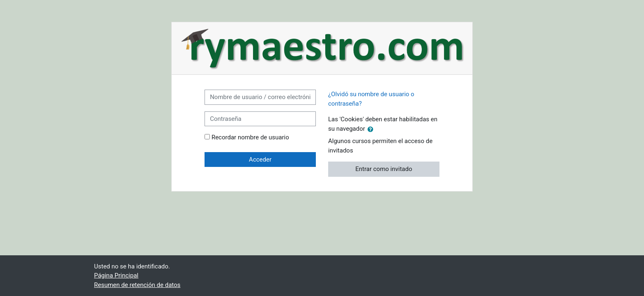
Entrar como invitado (384, 169)
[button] (372, 129)
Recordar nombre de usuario (250, 137)
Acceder (260, 160)
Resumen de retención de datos (137, 285)
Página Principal (116, 275)
